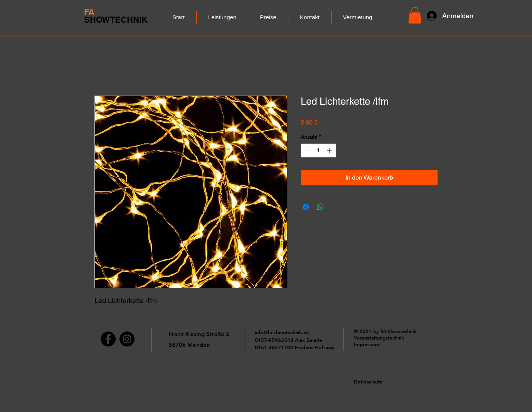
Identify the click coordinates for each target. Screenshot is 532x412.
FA (89, 12)
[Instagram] (127, 339)
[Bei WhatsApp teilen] (320, 207)
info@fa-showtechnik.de (282, 332)
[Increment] (330, 151)
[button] (415, 15)
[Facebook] (108, 339)
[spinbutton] (318, 151)
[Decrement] (307, 151)
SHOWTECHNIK (116, 20)
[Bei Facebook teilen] (306, 207)
